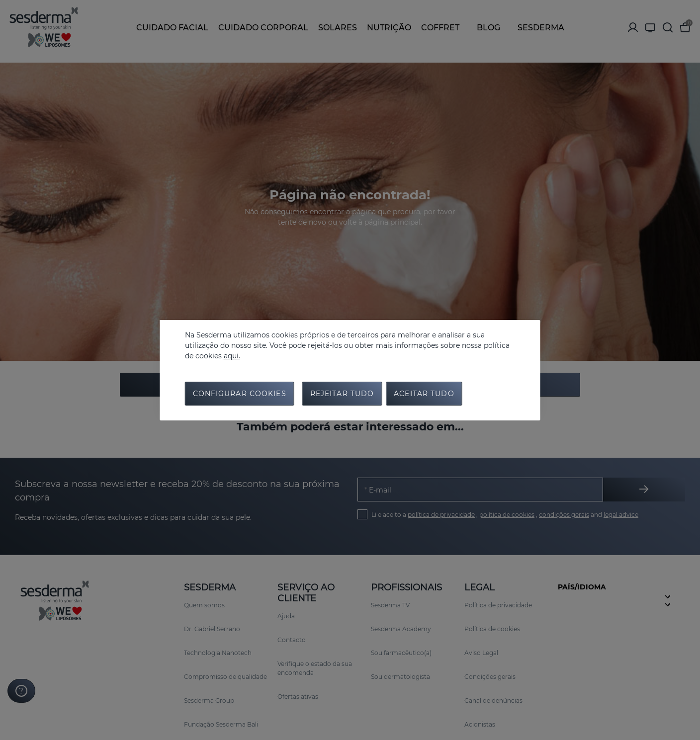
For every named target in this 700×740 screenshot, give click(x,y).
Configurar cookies (240, 394)
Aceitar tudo (424, 394)
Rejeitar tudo (342, 394)
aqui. (232, 356)
